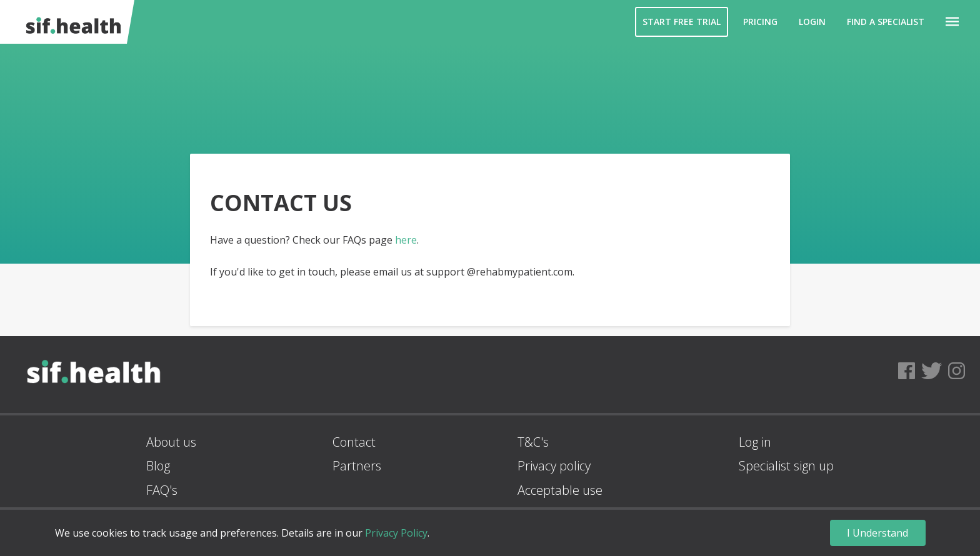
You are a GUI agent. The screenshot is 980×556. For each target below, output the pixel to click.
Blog (158, 466)
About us (171, 442)
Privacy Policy (396, 533)
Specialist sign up (786, 466)
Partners (357, 466)
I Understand (877, 533)
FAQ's (162, 490)
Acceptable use (560, 490)
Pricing (760, 22)
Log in (755, 442)
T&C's (533, 442)
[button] (952, 22)
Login (812, 22)
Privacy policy (554, 466)
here (406, 240)
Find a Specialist (886, 22)
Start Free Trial (682, 22)
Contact (354, 442)
